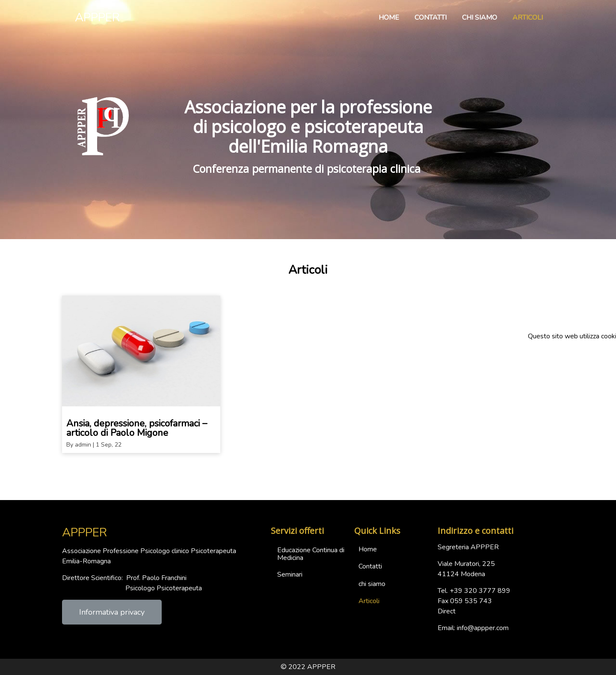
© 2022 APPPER (308, 667)
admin (83, 445)
